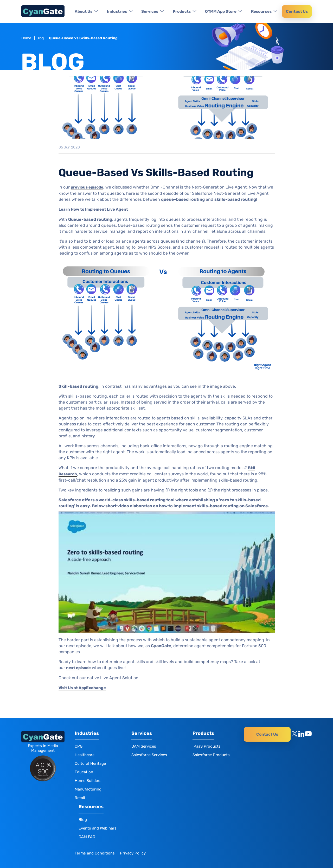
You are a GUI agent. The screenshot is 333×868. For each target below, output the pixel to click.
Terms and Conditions (95, 853)
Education (84, 772)
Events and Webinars (98, 828)
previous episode (87, 187)
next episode (78, 668)
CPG (79, 746)
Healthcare (85, 755)
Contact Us (297, 11)
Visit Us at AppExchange (82, 688)
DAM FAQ (87, 837)
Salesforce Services (149, 755)
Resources (261, 11)
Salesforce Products (211, 755)
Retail (80, 798)
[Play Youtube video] (167, 572)
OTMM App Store (221, 11)
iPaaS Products (207, 746)
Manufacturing (88, 789)
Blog (40, 38)
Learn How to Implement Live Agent (93, 209)
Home (26, 38)
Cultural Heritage (90, 763)
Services (150, 11)
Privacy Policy (133, 853)
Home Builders (88, 781)
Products (182, 11)
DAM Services (144, 746)
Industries (117, 11)
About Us (84, 11)
